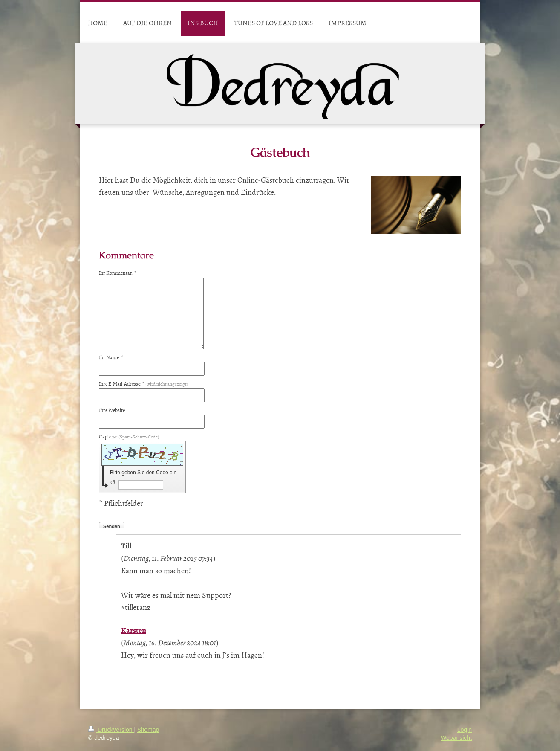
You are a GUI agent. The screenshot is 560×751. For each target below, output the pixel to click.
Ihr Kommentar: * (118, 273)
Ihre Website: (113, 410)
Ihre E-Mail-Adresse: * (143, 384)
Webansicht (456, 738)
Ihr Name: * (111, 357)
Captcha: (129, 437)
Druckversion (111, 730)
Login (465, 730)
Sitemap (148, 730)
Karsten (134, 630)
